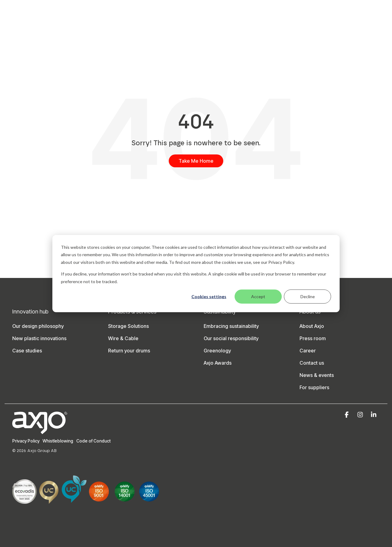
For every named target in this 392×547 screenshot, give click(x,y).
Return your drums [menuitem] (129, 351)
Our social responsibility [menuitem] (231, 338)
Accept (258, 296)
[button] (347, 415)
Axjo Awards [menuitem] (218, 363)
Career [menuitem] (308, 351)
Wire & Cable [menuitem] (123, 338)
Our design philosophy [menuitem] (38, 326)
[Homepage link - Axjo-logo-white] (40, 431)
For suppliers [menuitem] (314, 387)
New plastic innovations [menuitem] (39, 338)
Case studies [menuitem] (27, 351)
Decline (308, 296)
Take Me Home (196, 161)
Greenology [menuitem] (217, 351)
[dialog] (196, 273)
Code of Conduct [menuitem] (93, 441)
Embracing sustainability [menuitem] (231, 326)
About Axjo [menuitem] (312, 326)
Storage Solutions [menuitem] (128, 326)
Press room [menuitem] (313, 338)
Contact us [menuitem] (312, 363)
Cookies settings (209, 296)
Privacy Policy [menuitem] (26, 441)
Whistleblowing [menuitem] (58, 441)
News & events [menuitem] (317, 375)
